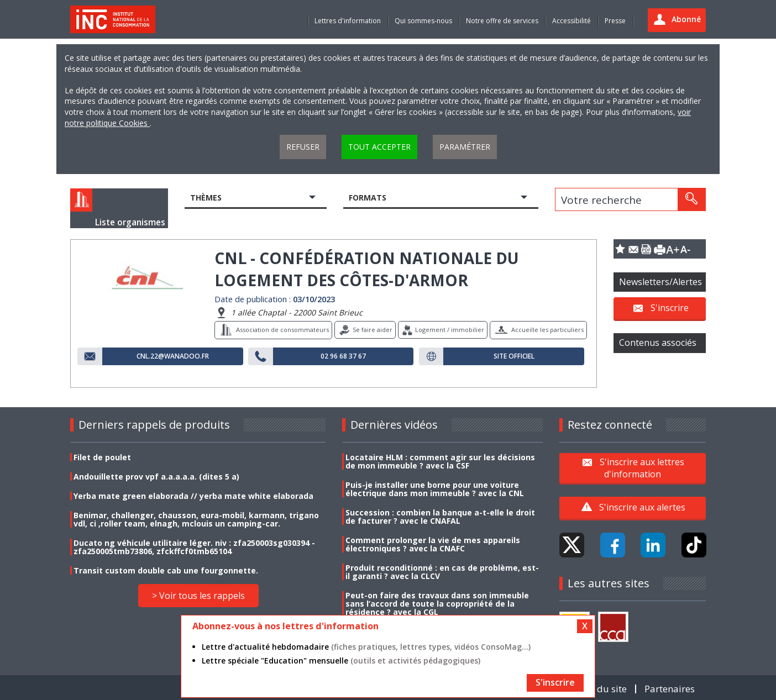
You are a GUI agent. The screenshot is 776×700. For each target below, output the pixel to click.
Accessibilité (571, 21)
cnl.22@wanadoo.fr (173, 356)
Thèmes (206, 198)
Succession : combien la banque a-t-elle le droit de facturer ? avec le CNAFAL (440, 517)
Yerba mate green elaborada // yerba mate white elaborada (193, 496)
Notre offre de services (502, 21)
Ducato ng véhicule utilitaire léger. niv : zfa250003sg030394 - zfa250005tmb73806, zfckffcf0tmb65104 (194, 547)
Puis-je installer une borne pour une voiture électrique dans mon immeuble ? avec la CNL (435, 489)
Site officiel (514, 356)
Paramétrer (465, 147)
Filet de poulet (102, 457)
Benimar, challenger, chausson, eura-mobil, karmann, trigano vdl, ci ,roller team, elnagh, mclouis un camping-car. (196, 519)
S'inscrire (670, 308)
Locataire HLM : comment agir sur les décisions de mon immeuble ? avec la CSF (440, 461)
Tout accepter (379, 147)
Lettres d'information (348, 21)
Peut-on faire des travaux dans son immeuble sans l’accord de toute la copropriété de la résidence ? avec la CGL (437, 604)
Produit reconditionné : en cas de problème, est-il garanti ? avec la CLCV (442, 572)
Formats (368, 198)
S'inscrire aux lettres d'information (642, 467)
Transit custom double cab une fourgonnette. (166, 570)
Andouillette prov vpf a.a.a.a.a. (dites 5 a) (156, 477)
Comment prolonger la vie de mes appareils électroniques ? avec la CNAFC (433, 544)
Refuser (303, 147)
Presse (615, 21)
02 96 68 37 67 (343, 356)
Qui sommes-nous (423, 21)
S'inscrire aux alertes (642, 507)
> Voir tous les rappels (198, 596)
